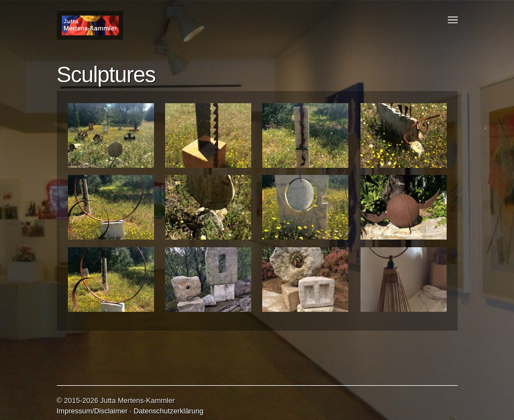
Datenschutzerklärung (168, 411)
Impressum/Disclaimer (92, 411)
